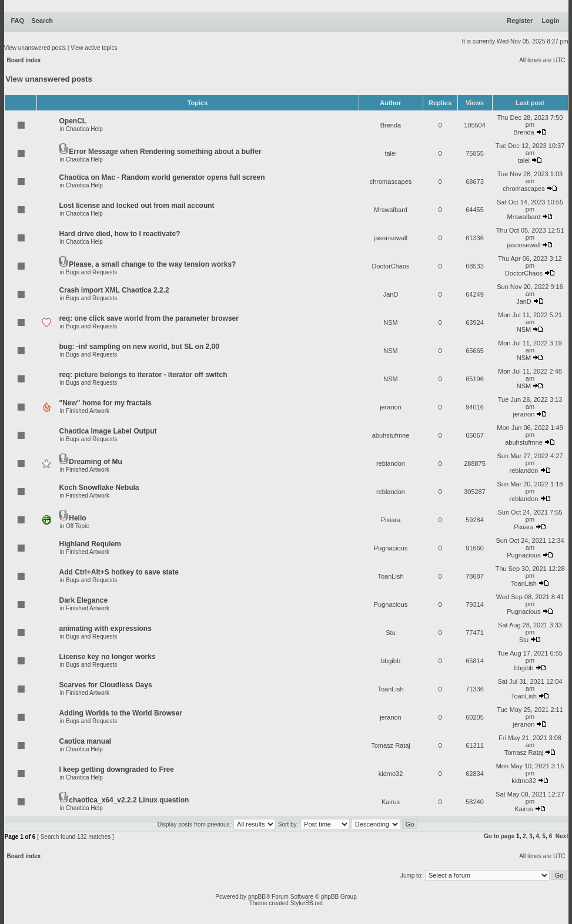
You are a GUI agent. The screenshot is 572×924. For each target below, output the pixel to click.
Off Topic (77, 526)
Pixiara (391, 520)
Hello (77, 518)
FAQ (18, 21)
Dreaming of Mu (96, 462)
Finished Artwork (88, 411)
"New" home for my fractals (106, 403)
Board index (24, 60)
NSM (390, 322)
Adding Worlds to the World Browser (121, 713)
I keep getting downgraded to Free (117, 770)
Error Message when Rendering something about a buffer (165, 152)
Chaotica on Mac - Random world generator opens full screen (162, 177)
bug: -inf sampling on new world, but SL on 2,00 (139, 347)
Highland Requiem (90, 544)
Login (551, 21)
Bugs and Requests (91, 272)
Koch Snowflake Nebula (99, 488)
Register (520, 21)
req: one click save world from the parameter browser (149, 318)
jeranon (391, 407)
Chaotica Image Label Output (108, 431)
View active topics (94, 48)
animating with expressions (106, 629)
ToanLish (390, 576)
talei (390, 153)
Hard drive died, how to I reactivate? (120, 234)
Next (562, 836)
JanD (391, 294)
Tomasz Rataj (391, 745)
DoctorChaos (390, 266)
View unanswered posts (35, 48)
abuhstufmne (391, 435)
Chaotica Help (84, 129)
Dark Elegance (84, 600)
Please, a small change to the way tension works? (152, 264)
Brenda (391, 125)
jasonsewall (391, 238)
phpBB (257, 897)
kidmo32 (391, 774)
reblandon (391, 463)
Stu (391, 633)
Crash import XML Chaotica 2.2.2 (114, 290)
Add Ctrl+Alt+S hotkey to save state (119, 572)
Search (42, 21)
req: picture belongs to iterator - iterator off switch (143, 375)
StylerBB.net (307, 903)
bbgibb (391, 661)
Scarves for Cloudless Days (106, 685)
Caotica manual (86, 741)
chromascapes (391, 182)
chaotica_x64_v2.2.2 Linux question (129, 800)
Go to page (499, 836)
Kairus (391, 802)
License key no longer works (108, 657)
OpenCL (73, 121)
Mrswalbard (391, 210)
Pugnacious (391, 548)
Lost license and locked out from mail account (137, 206)
